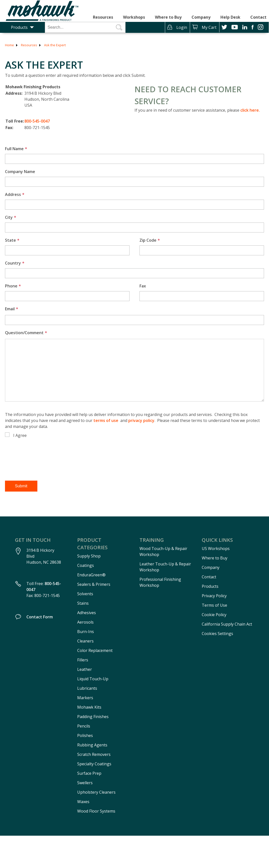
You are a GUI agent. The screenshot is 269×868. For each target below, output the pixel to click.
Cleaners (85, 641)
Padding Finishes (93, 717)
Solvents (85, 594)
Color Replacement (95, 650)
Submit (21, 486)
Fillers (83, 660)
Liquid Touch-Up (93, 679)
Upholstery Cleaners (96, 792)
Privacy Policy (214, 596)
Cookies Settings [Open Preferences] (217, 634)
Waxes (83, 802)
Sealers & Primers (94, 584)
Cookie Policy (214, 615)
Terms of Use (214, 605)
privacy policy (141, 420)
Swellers (85, 783)
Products (19, 27)
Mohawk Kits (89, 707)
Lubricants (87, 688)
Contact (258, 17)
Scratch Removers (94, 754)
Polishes (85, 735)
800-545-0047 (37, 121)
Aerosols (85, 622)
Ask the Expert (55, 45)
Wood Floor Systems (96, 811)
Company (201, 17)
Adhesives (87, 613)
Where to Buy (168, 17)
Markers (85, 698)
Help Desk (230, 17)
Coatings (86, 565)
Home (9, 45)
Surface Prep (89, 773)
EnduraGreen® (91, 575)
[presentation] (43, 465)
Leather (85, 669)
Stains (83, 603)
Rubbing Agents (92, 745)
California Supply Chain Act (227, 624)
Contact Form (40, 617)
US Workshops (216, 548)
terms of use (106, 420)
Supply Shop (89, 556)
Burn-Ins (86, 632)
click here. (250, 110)
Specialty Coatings (94, 764)
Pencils (84, 726)
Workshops (134, 17)
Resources (103, 17)
